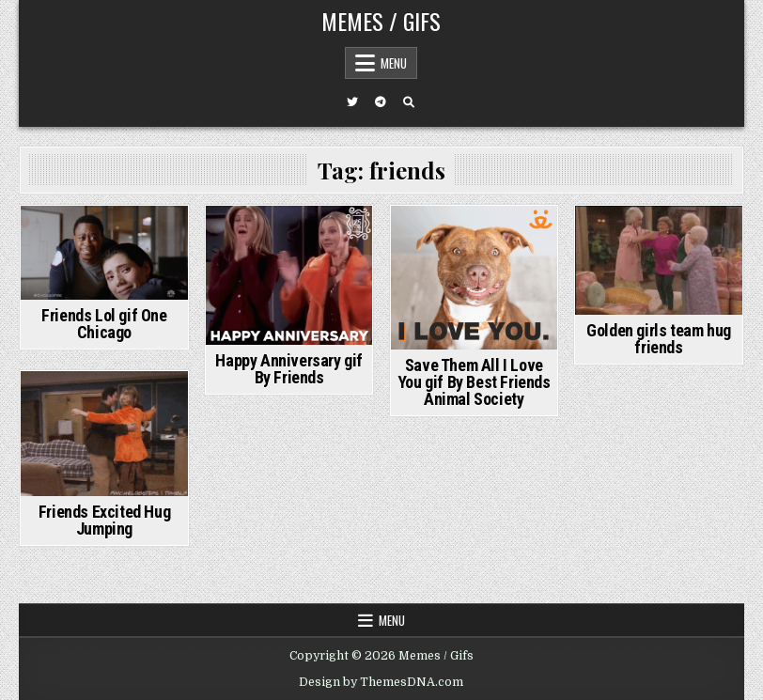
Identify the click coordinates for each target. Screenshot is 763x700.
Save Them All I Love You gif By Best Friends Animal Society (474, 382)
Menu (394, 63)
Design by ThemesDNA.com (381, 682)
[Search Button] (409, 102)
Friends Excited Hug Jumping (104, 520)
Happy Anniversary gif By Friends (289, 369)
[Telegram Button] (381, 102)
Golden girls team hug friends (659, 339)
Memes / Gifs (381, 21)
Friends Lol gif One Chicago (104, 324)
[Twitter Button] (352, 102)
